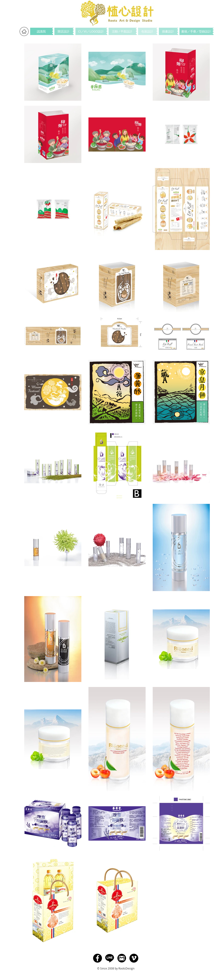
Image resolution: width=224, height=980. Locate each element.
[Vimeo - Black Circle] (134, 958)
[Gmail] (122, 958)
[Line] (110, 958)
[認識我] (41, 31)
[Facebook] (97, 958)
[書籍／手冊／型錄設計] (196, 31)
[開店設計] (64, 31)
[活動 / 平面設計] (122, 31)
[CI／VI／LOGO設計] (91, 31)
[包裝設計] (147, 31)
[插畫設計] (168, 31)
